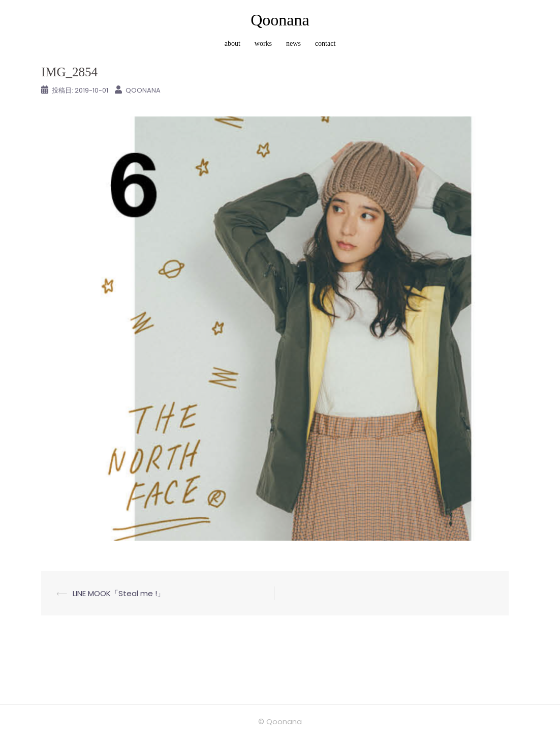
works (263, 43)
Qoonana (280, 20)
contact (325, 43)
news (293, 43)
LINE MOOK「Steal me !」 (119, 593)
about (232, 43)
